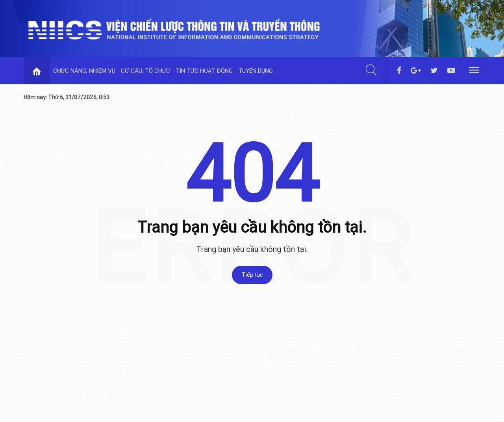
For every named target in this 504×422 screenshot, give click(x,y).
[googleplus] (416, 71)
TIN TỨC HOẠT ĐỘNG (204, 71)
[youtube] (451, 71)
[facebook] (399, 71)
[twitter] (434, 71)
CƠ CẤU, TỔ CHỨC (145, 71)
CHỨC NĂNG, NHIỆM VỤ (84, 71)
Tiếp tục (252, 275)
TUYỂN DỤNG (256, 71)
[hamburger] (474, 70)
